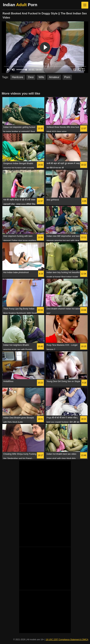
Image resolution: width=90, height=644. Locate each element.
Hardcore (18, 77)
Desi (31, 77)
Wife (41, 77)
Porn (67, 77)
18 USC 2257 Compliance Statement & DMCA (67, 640)
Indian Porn (20, 5)
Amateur (54, 77)
